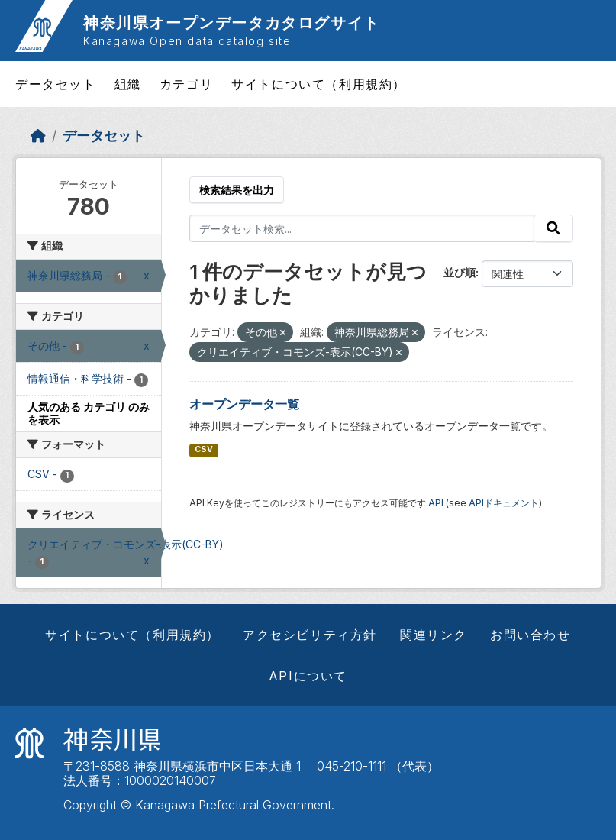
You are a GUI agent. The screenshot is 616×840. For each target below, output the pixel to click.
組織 (128, 84)
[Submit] (553, 228)
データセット (56, 84)
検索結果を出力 (237, 190)
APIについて (308, 676)
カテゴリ (186, 84)
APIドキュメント (504, 503)
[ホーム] (38, 136)
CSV (204, 449)
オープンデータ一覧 (244, 404)
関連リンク (434, 635)
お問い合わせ (531, 635)
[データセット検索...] (362, 228)
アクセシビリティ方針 (310, 635)
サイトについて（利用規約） (319, 84)
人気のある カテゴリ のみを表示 (89, 413)
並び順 (460, 272)
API (436, 503)
